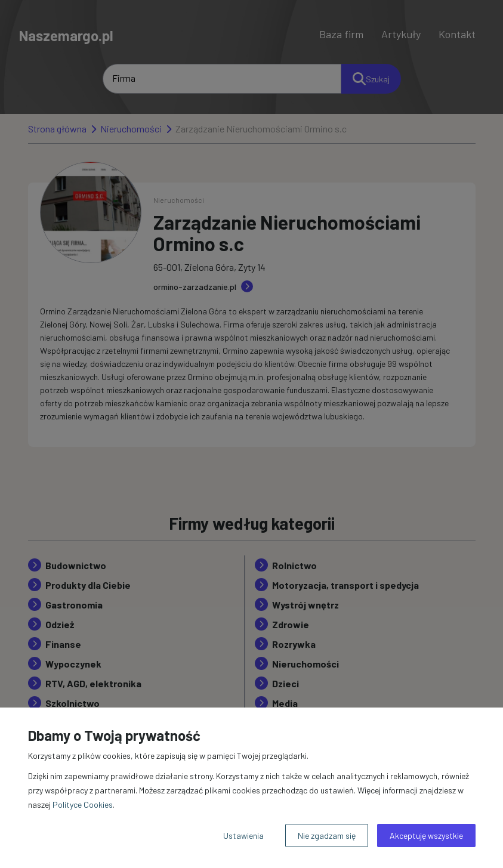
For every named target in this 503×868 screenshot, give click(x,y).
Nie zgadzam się (327, 835)
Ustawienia (243, 835)
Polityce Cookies (83, 804)
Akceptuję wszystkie (426, 835)
